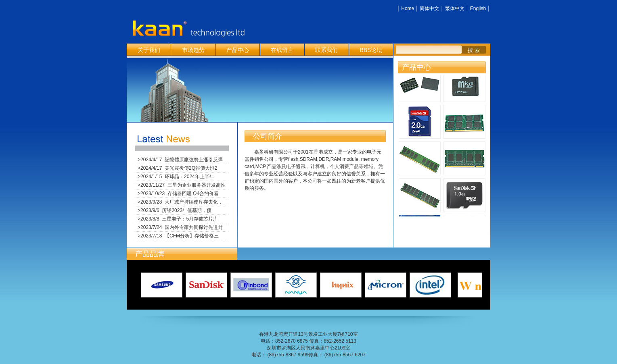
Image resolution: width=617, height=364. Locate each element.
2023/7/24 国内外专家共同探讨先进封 (182, 227)
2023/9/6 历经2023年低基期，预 (176, 210)
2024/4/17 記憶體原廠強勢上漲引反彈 (182, 160)
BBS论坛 (371, 50)
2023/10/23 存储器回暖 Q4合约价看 (180, 193)
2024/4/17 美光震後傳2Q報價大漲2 (179, 168)
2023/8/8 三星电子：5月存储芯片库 (179, 219)
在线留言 (282, 50)
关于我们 (149, 50)
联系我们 (326, 50)
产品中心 (238, 50)
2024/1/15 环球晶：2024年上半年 (177, 177)
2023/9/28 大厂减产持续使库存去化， (182, 202)
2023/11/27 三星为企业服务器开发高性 (183, 185)
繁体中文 (455, 8)
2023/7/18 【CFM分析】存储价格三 (180, 236)
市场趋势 (193, 50)
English (478, 8)
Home (408, 8)
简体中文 (429, 8)
